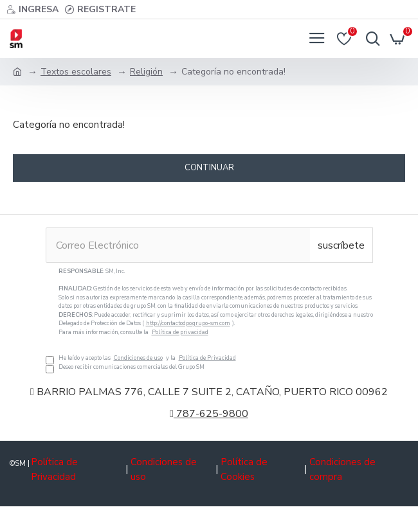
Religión (146, 72)
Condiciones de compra (342, 469)
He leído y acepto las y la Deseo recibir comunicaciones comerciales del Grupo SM (209, 319)
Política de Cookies (244, 469)
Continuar (209, 168)
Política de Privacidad (207, 358)
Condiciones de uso (138, 358)
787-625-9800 (209, 414)
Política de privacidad (180, 332)
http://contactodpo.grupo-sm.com (188, 323)
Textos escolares (76, 72)
